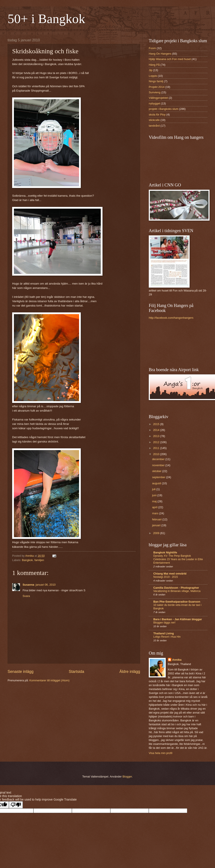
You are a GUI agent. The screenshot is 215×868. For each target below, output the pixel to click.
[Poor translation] (16, 805)
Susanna (28, 585)
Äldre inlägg (130, 672)
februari (157, 519)
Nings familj (156, 81)
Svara (26, 596)
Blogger (127, 777)
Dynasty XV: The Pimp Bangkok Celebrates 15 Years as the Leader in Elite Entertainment (178, 559)
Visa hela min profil (161, 753)
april (155, 507)
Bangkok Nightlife (165, 552)
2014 (157, 430)
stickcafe (154, 120)
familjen (39, 560)
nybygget (154, 103)
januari (157, 525)
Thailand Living (164, 633)
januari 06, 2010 (46, 585)
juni (155, 495)
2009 (157, 533)
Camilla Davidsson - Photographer (176, 588)
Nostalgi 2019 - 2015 (166, 577)
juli (154, 489)
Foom (152, 48)
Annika (177, 660)
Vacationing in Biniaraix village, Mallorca (177, 591)
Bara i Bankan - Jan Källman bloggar (178, 619)
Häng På (154, 65)
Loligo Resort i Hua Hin (167, 637)
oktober (157, 471)
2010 (157, 454)
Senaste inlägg (21, 672)
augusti (157, 483)
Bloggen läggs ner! (164, 623)
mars (155, 513)
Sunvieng (155, 92)
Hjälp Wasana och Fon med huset (170, 59)
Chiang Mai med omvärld (170, 574)
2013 (157, 436)
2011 (157, 448)
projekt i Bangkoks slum (164, 109)
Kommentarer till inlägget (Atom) (49, 680)
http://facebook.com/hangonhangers (171, 318)
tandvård (154, 126)
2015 (157, 424)
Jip (150, 70)
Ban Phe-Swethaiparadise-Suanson (177, 602)
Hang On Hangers (160, 54)
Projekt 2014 (157, 87)
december (159, 459)
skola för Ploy (157, 115)
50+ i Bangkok (46, 19)
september (159, 477)
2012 (157, 442)
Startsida (76, 672)
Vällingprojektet (158, 98)
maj (155, 501)
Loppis (153, 76)
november (159, 465)
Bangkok (27, 560)
